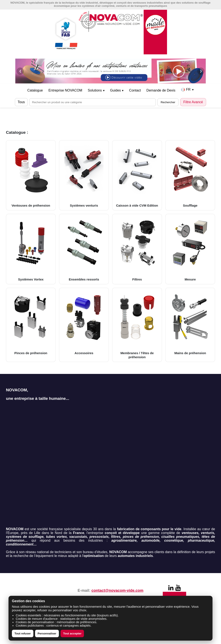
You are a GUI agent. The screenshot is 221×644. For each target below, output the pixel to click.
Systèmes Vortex (31, 249)
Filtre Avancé (193, 102)
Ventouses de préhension (31, 175)
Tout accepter (72, 633)
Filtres (137, 249)
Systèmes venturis (84, 175)
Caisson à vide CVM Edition (137, 175)
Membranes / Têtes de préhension (137, 325)
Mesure (190, 249)
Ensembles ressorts (84, 249)
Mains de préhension (190, 323)
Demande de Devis (161, 90)
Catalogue (35, 90)
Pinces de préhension (31, 323)
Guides (117, 90)
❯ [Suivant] (201, 71)
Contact (135, 90)
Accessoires (84, 323)
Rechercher (168, 102)
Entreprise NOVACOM (65, 90)
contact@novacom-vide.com (117, 590)
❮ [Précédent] (20, 71)
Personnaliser (47, 633)
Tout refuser (23, 633)
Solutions (96, 90)
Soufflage (190, 175)
